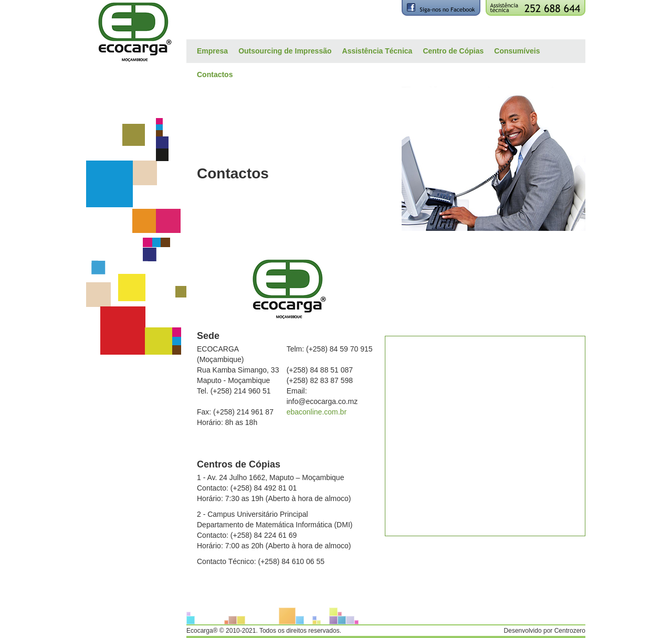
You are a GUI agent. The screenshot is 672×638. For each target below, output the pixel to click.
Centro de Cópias (453, 51)
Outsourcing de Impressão (285, 51)
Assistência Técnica (377, 51)
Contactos (215, 75)
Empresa (212, 51)
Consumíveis (517, 51)
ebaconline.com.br (317, 412)
